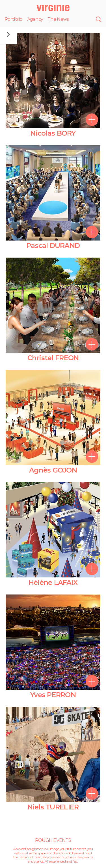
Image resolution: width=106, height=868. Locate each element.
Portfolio (14, 19)
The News (58, 19)
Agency (35, 19)
